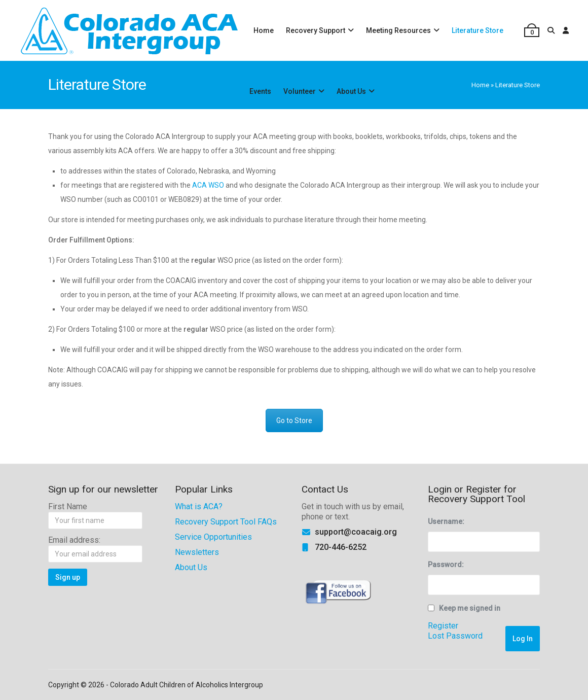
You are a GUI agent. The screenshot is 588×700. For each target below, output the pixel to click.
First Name (68, 506)
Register (443, 626)
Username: (446, 521)
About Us (351, 91)
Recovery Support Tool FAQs (226, 522)
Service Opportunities (213, 537)
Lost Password (455, 636)
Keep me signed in (470, 608)
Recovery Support (316, 30)
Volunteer (300, 91)
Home (264, 30)
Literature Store (477, 30)
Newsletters (197, 552)
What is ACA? (199, 506)
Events (260, 91)
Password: (446, 565)
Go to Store (294, 421)
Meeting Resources (398, 30)
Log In (523, 639)
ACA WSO (208, 185)
